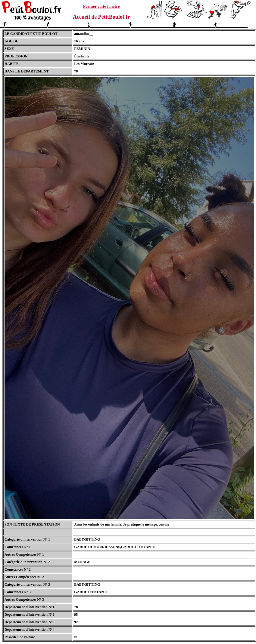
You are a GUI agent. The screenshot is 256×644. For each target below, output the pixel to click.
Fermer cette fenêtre (101, 6)
